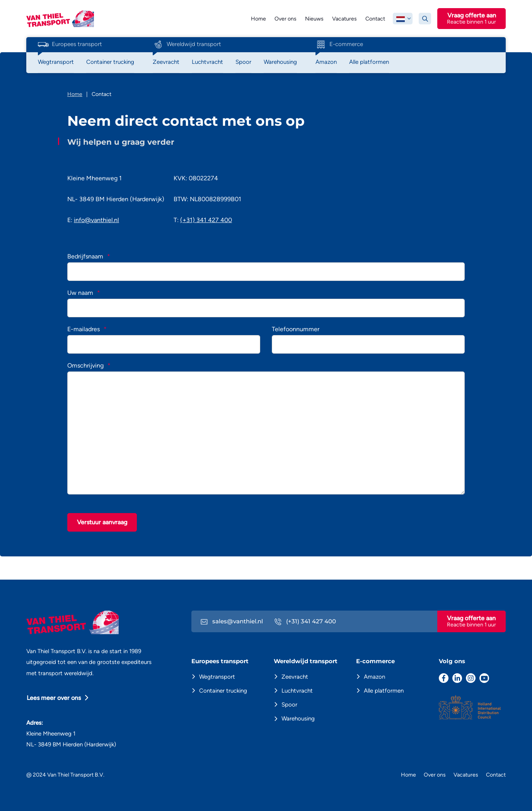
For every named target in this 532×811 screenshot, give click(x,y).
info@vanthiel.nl (96, 220)
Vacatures (344, 19)
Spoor (289, 705)
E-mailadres (87, 329)
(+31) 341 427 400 (206, 220)
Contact (375, 19)
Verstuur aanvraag (102, 522)
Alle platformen (384, 691)
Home (258, 19)
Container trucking (223, 691)
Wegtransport (217, 677)
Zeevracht (295, 677)
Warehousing (298, 719)
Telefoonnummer (296, 329)
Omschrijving (89, 365)
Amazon (374, 677)
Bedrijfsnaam (89, 256)
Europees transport (70, 44)
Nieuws (314, 19)
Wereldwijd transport (187, 44)
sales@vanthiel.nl (232, 621)
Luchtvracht (297, 691)
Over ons (286, 19)
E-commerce (339, 44)
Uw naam (84, 293)
